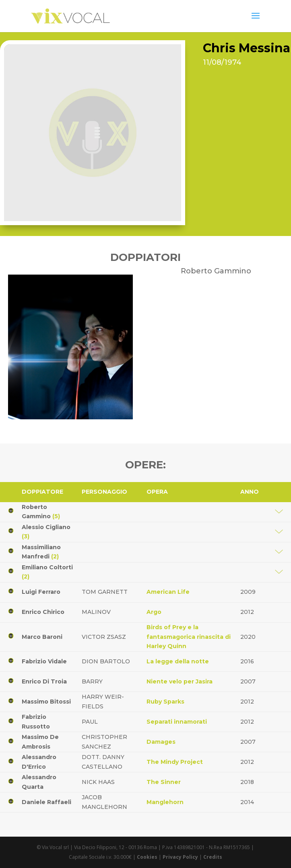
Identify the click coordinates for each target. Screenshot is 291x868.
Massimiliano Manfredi (41, 552)
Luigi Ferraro (41, 592)
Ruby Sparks (165, 702)
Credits (213, 857)
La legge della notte (178, 661)
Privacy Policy (180, 857)
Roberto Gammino (41, 512)
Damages (161, 742)
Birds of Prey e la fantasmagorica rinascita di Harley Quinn (189, 637)
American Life (168, 592)
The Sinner (164, 782)
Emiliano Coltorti (47, 572)
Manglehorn (165, 802)
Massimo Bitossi (46, 702)
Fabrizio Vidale (44, 661)
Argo (154, 612)
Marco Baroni (42, 637)
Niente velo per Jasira (180, 681)
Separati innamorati (177, 722)
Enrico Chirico (43, 612)
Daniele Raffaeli (46, 802)
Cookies (147, 857)
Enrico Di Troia (44, 681)
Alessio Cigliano (46, 532)
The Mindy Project (175, 762)
